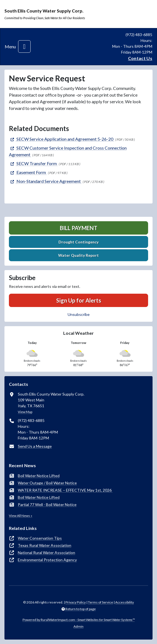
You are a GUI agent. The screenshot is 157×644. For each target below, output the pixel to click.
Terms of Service (100, 602)
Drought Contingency (78, 242)
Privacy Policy (76, 602)
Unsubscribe (79, 314)
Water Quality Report (78, 255)
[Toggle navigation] (24, 46)
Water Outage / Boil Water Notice (47, 483)
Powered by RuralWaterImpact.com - (79, 620)
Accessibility (125, 602)
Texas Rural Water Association (45, 545)
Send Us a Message (35, 446)
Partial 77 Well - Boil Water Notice (47, 505)
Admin (78, 626)
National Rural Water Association (46, 553)
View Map (25, 412)
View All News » (21, 516)
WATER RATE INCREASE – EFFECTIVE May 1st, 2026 (65, 490)
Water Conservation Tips (40, 538)
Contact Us (140, 58)
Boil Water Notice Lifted (39, 476)
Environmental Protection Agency (47, 560)
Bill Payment (79, 228)
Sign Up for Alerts (79, 300)
